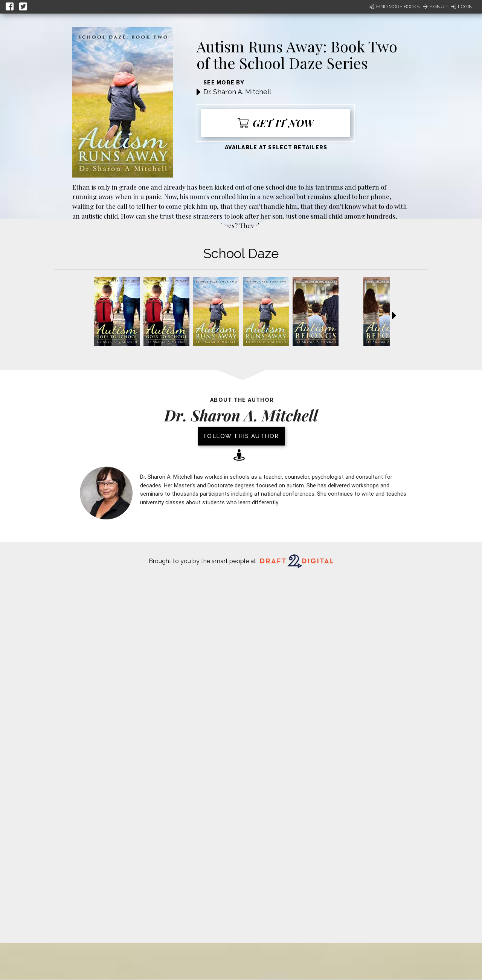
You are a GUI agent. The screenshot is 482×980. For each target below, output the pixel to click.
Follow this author (241, 436)
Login (462, 7)
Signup (435, 7)
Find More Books (394, 7)
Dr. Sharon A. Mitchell (237, 92)
